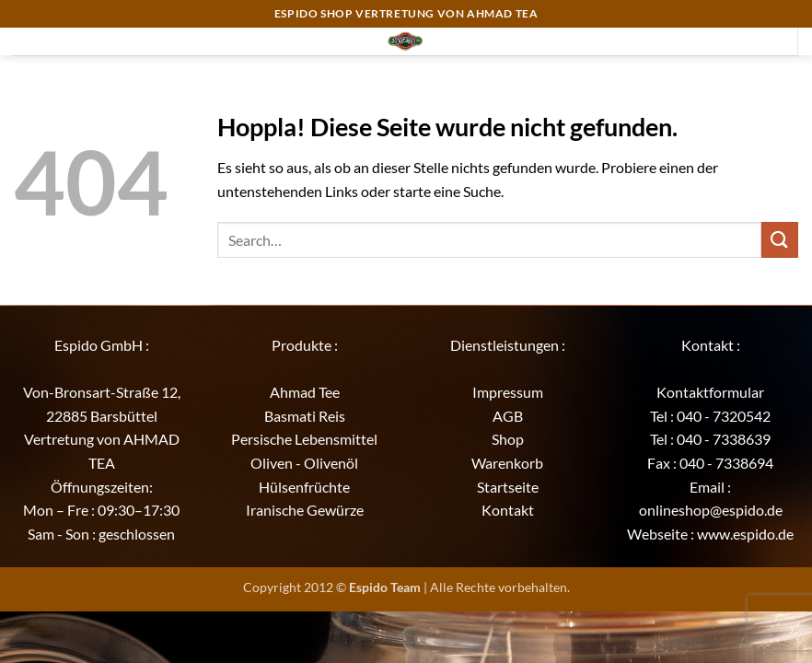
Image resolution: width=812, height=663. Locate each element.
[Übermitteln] (780, 240)
